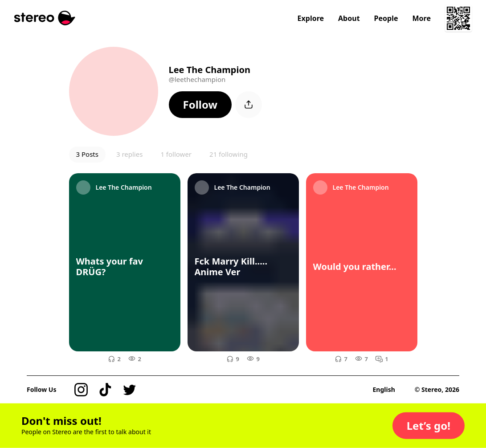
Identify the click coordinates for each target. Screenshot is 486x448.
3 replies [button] (129, 154)
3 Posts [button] (87, 154)
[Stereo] (45, 18)
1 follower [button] (176, 154)
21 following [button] (229, 154)
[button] (200, 105)
